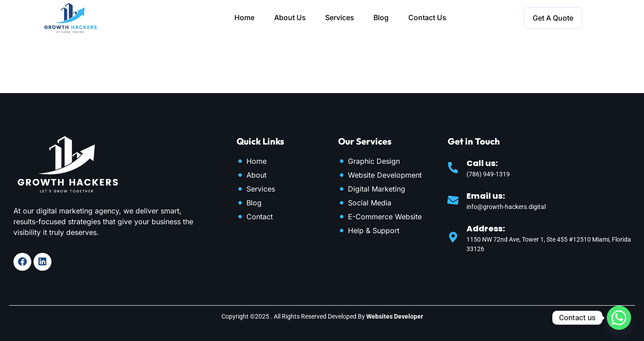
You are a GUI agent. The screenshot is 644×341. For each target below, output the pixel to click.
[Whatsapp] (619, 318)
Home (244, 18)
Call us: (482, 163)
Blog (382, 18)
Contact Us (428, 18)
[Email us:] (453, 200)
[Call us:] (453, 167)
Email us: (486, 196)
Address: (486, 228)
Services (340, 18)
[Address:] (453, 237)
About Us (290, 18)
